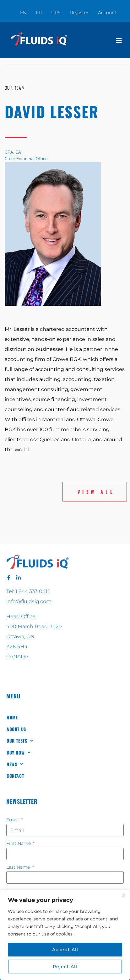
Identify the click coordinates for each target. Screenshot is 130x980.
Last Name (19, 867)
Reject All (65, 967)
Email (13, 820)
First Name (19, 843)
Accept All (65, 950)
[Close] (123, 895)
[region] (65, 935)
